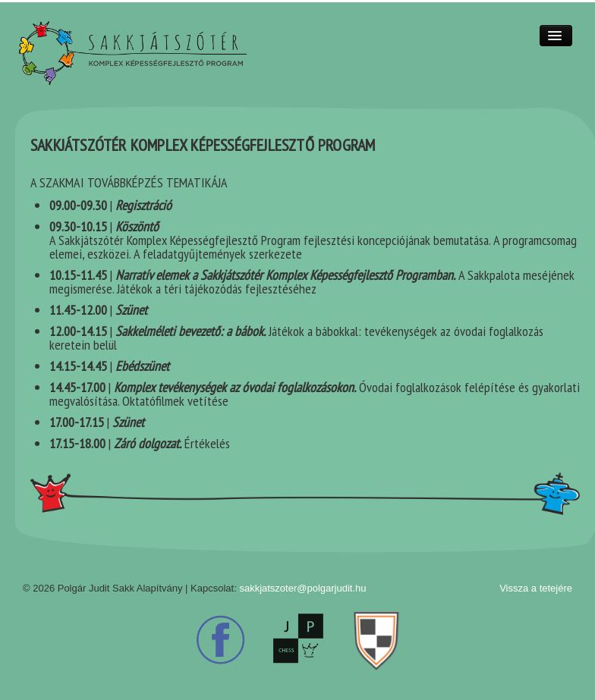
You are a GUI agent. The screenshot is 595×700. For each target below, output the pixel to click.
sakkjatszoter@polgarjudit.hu (302, 588)
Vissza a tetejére (536, 588)
